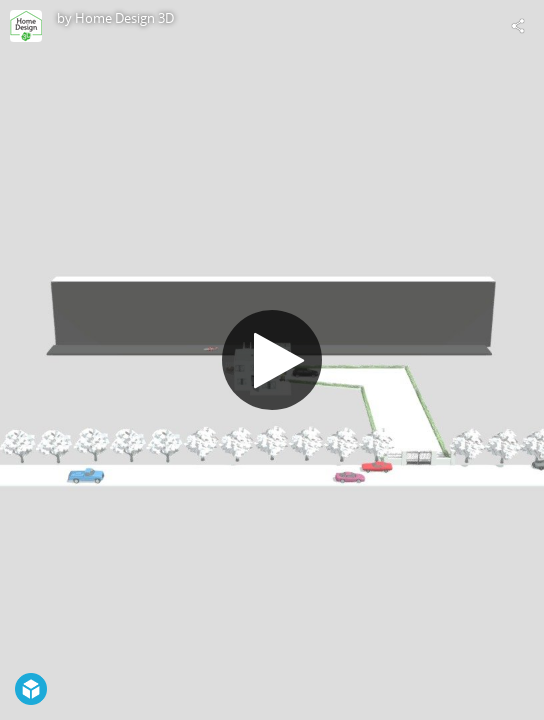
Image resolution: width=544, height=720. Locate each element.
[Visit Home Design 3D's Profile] (26, 26)
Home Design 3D (124, 18)
